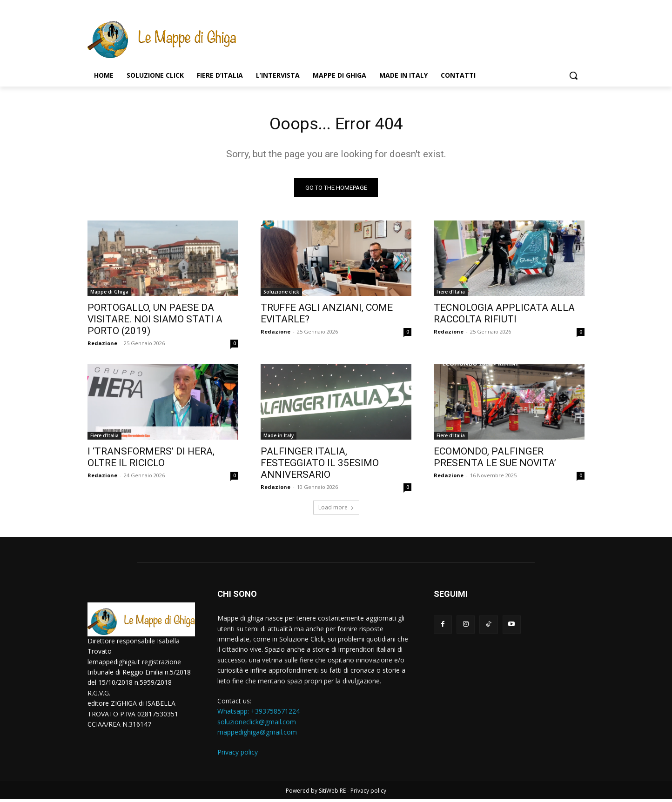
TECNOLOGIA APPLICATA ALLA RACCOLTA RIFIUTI (504, 316)
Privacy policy (238, 755)
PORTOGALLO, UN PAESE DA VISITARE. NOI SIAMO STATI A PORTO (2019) (155, 322)
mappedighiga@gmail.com (257, 735)
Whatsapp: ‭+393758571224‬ (259, 714)
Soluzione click (281, 294)
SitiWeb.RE (332, 793)
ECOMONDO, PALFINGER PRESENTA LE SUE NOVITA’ (495, 460)
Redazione (102, 346)
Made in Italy (279, 438)
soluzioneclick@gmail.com (257, 724)
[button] (573, 75)
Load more (336, 510)
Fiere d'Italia (451, 294)
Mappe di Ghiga (109, 294)
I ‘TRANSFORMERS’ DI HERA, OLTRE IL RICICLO (151, 460)
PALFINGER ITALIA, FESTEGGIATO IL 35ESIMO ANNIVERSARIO (320, 466)
